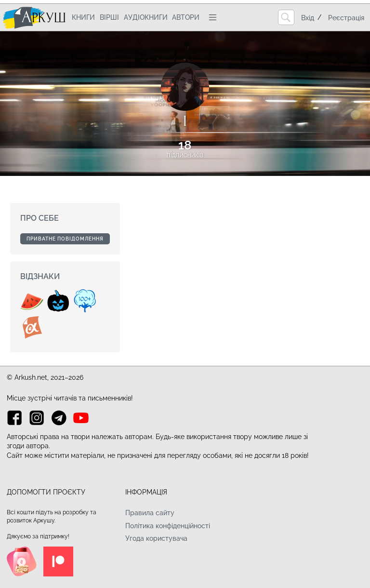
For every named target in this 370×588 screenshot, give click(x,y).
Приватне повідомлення (65, 239)
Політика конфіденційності (168, 526)
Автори (186, 17)
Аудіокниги (146, 17)
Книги (83, 17)
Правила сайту (150, 513)
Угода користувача (156, 538)
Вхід (308, 18)
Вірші (109, 17)
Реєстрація (346, 18)
